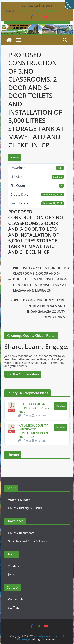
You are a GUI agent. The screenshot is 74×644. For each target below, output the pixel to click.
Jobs (11, 574)
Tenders (14, 566)
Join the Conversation (23, 374)
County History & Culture (25, 508)
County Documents (21, 533)
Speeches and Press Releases (28, 541)
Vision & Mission (19, 500)
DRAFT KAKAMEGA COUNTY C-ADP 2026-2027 (34, 408)
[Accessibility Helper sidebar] (69, 5)
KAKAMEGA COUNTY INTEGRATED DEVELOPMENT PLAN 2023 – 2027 (33, 431)
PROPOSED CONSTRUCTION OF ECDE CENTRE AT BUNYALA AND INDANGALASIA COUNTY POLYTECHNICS (39, 309)
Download (15, 158)
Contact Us (16, 599)
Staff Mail (15, 608)
